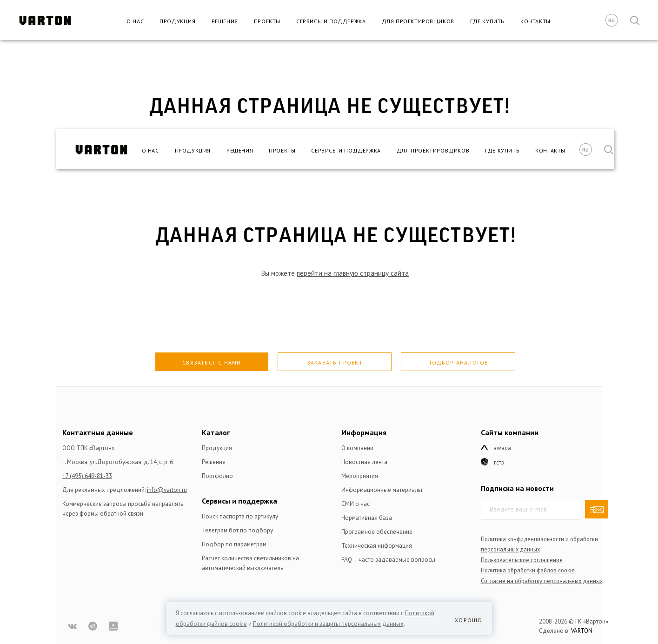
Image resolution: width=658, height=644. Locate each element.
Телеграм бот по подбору (237, 530)
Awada (502, 448)
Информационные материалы (382, 490)
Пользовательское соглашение (522, 560)
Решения (225, 21)
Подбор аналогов (458, 362)
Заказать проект (335, 362)
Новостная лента (364, 462)
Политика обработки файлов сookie (528, 570)
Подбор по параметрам (234, 544)
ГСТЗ (499, 462)
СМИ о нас (356, 504)
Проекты (267, 21)
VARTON (582, 631)
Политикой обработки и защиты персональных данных (328, 624)
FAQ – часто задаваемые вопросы (388, 560)
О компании (357, 448)
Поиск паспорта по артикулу (240, 516)
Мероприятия (360, 476)
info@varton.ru (167, 490)
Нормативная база (367, 518)
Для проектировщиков (418, 21)
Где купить (487, 21)
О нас (135, 21)
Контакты (535, 21)
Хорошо (469, 620)
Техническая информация (377, 546)
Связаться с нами (212, 362)
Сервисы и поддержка (331, 21)
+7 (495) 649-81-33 (87, 476)
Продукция (177, 21)
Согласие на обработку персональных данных (542, 581)
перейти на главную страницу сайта (353, 273)
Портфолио (217, 476)
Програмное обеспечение (377, 532)
